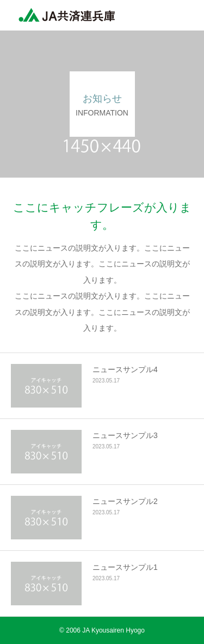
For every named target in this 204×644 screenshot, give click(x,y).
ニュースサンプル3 (125, 435)
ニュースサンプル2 (125, 501)
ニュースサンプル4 (125, 369)
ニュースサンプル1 (125, 567)
